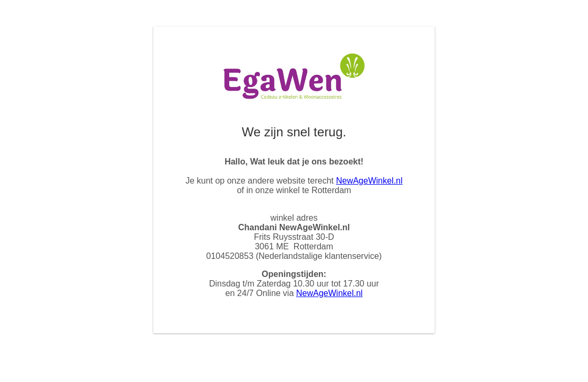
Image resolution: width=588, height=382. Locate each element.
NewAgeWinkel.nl (369, 181)
